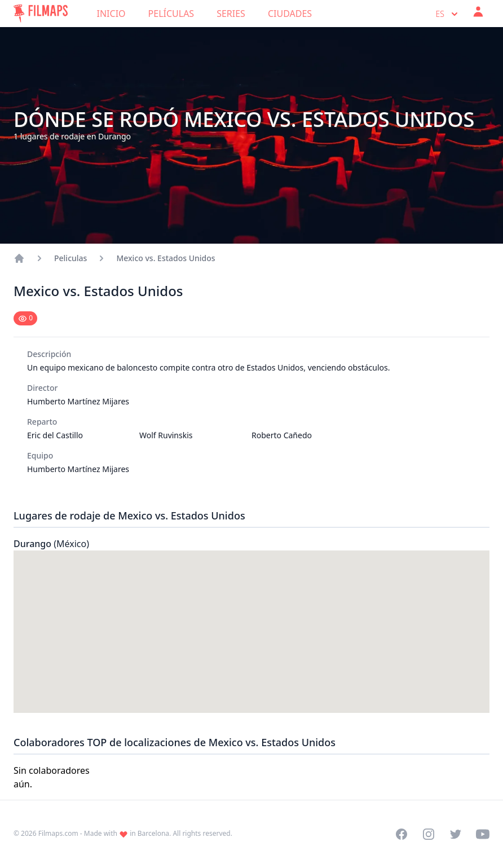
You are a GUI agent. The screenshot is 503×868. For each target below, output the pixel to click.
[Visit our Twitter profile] (456, 834)
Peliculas (70, 258)
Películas (171, 14)
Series (231, 14)
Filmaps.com (58, 833)
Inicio (111, 14)
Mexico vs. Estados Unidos (166, 258)
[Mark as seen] (25, 318)
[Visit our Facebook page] (401, 834)
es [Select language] (448, 14)
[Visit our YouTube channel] (483, 834)
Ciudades (290, 14)
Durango (51, 544)
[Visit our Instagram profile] (429, 834)
